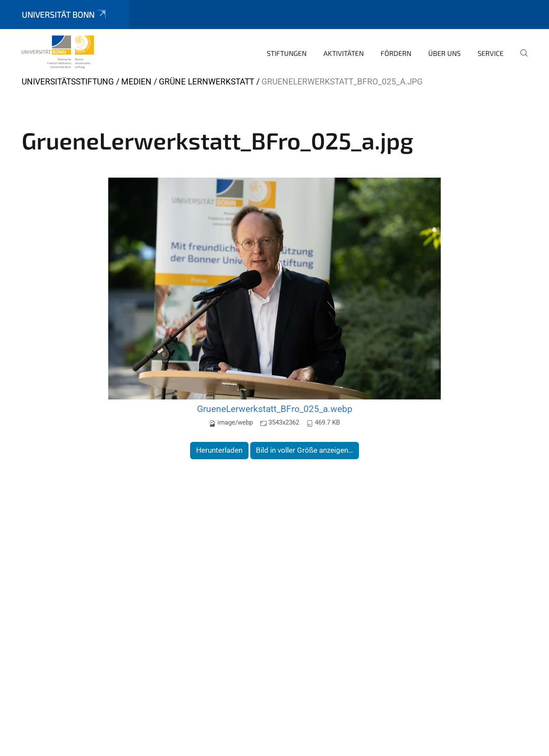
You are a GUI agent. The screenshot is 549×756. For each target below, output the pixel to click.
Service (491, 53)
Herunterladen (219, 450)
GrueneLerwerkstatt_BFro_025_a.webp (275, 409)
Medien (136, 82)
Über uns (444, 53)
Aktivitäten (344, 53)
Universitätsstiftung (68, 82)
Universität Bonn (65, 15)
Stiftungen (287, 53)
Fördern (396, 53)
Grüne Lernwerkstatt (207, 82)
